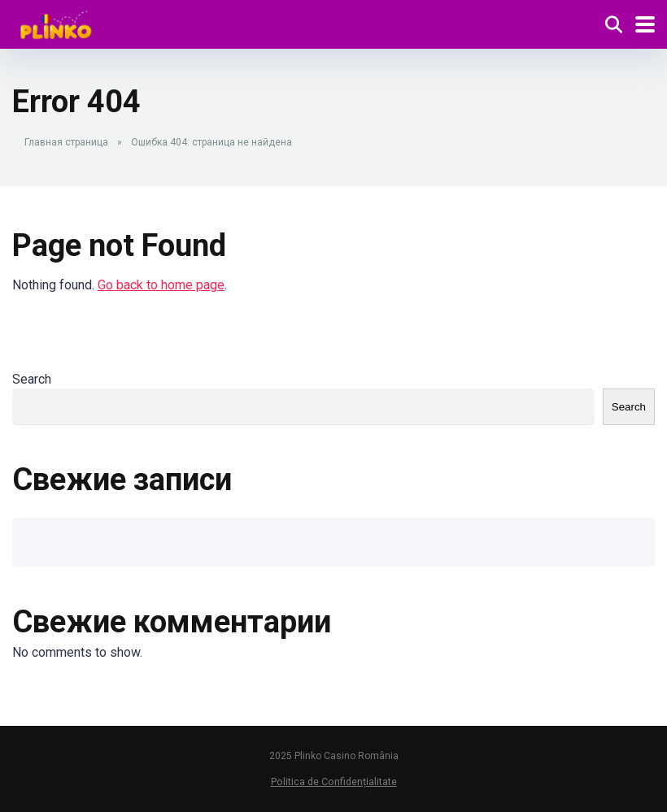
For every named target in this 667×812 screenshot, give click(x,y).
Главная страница (66, 142)
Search (32, 379)
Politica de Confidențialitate (334, 782)
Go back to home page (161, 285)
